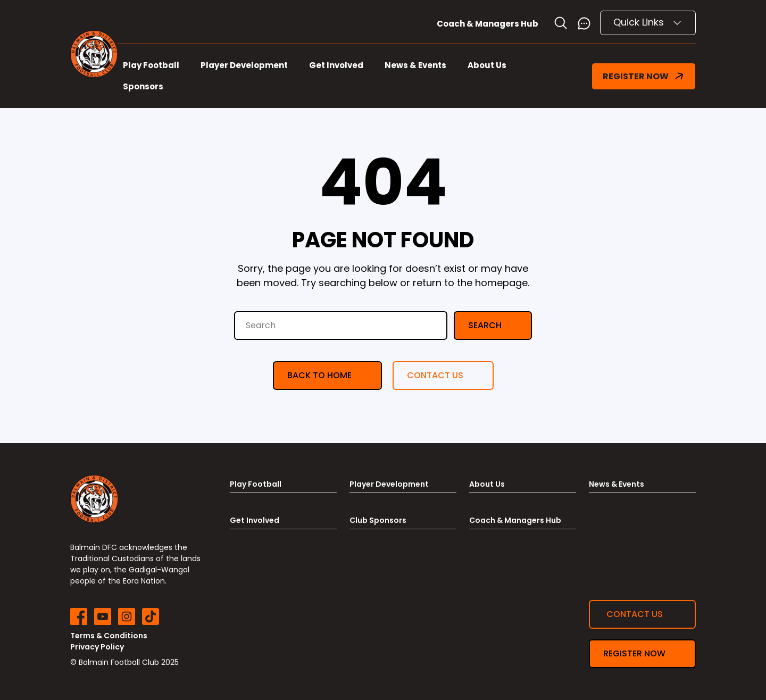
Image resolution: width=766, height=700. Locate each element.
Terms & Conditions (109, 636)
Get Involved (336, 65)
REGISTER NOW (644, 76)
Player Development (244, 65)
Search (485, 325)
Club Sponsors (378, 520)
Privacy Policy (97, 647)
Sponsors (143, 86)
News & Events (415, 65)
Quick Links (648, 22)
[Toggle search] (561, 23)
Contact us (435, 375)
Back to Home (319, 375)
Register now (634, 653)
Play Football (151, 65)
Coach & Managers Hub (488, 24)
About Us (487, 65)
